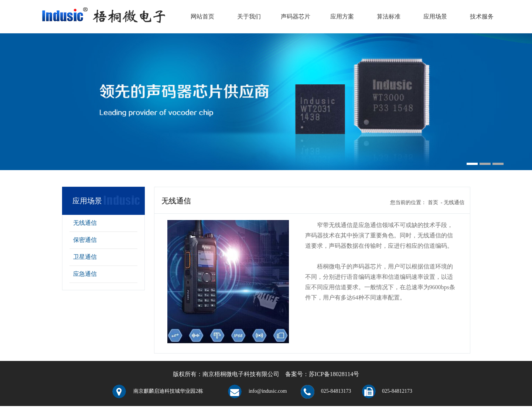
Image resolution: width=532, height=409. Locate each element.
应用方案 (342, 16)
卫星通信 (85, 257)
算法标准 (389, 16)
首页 (433, 202)
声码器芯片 (296, 16)
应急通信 (85, 274)
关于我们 (249, 16)
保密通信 (85, 240)
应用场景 (435, 16)
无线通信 (85, 223)
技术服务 (482, 16)
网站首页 (202, 16)
